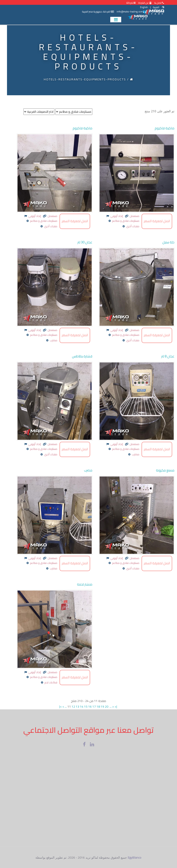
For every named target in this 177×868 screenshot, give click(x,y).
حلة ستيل (168, 242)
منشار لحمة (85, 584)
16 (90, 707)
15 (86, 707)
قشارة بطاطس (82, 356)
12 (73, 707)
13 (77, 707)
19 (102, 707)
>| (116, 707)
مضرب (88, 470)
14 (82, 707)
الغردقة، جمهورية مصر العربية (98, 11)
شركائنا (131, 3)
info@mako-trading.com (131, 11)
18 (98, 707)
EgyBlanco (135, 858)
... (66, 707)
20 (107, 707)
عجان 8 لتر (168, 356)
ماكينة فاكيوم (82, 128)
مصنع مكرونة (165, 470)
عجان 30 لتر (85, 242)
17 (94, 707)
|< (60, 707)
